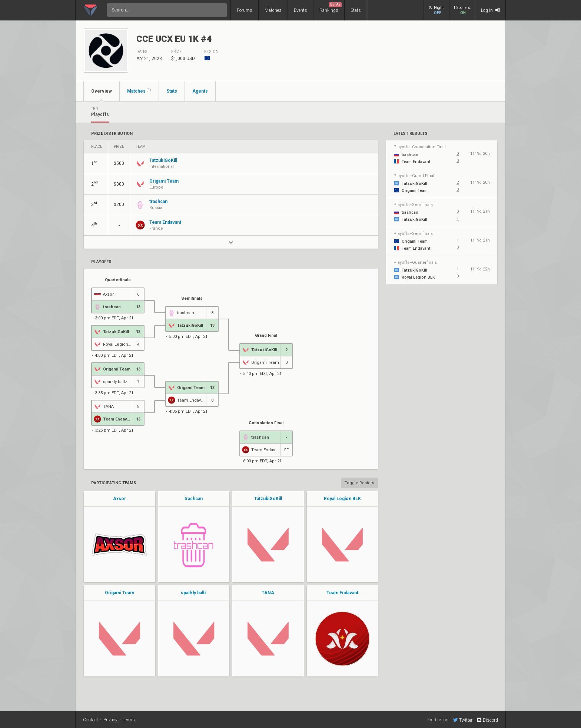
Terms (129, 720)
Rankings (331, 8)
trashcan (194, 499)
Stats (356, 10)
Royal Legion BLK (342, 499)
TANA (268, 593)
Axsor (119, 499)
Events (301, 10)
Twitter (463, 720)
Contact (91, 720)
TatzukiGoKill (268, 499)
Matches (273, 10)
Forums (245, 10)
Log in (490, 10)
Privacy (110, 720)
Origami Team (119, 593)
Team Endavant (342, 593)
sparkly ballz (194, 593)
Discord (487, 720)
